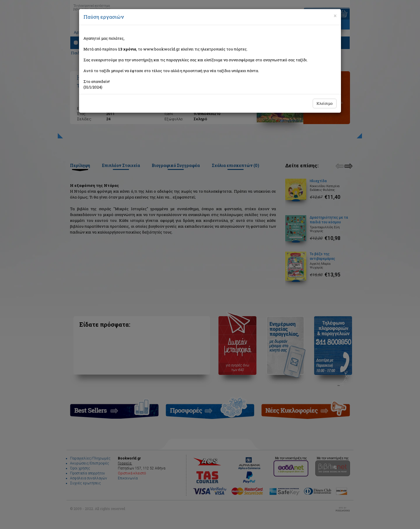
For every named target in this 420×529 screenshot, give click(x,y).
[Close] (335, 16)
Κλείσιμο (325, 103)
